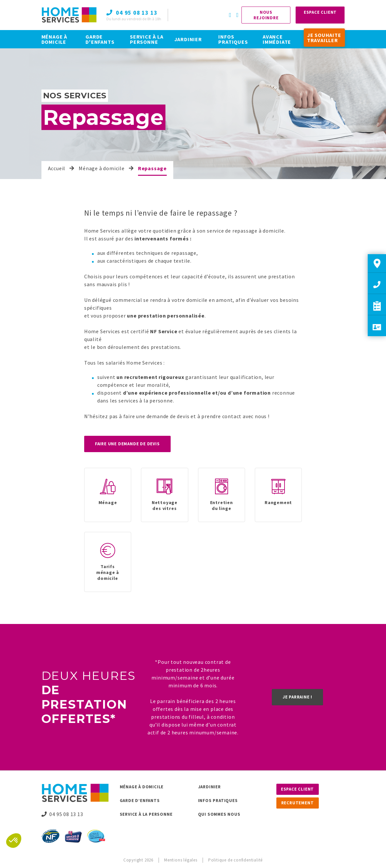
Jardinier (209, 787)
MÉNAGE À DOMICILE (54, 39)
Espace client (297, 789)
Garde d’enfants (140, 801)
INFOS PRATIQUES (233, 39)
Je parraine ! (297, 697)
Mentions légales (181, 860)
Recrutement (298, 803)
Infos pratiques (218, 801)
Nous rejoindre (266, 15)
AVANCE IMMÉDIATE (277, 39)
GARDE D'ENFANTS (100, 39)
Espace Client (320, 12)
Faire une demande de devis (127, 444)
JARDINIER (188, 39)
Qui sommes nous (219, 814)
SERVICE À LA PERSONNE (147, 39)
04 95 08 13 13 (62, 814)
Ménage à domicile (102, 168)
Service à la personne (146, 814)
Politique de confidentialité (235, 860)
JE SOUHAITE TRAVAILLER (324, 38)
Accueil (57, 168)
